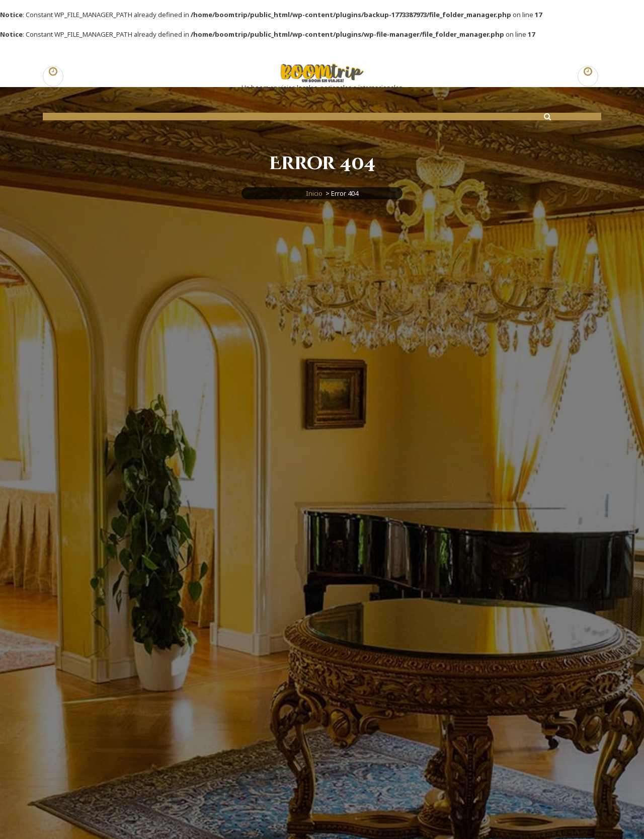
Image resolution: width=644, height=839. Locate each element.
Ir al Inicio (322, 712)
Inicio (314, 193)
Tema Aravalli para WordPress (387, 825)
